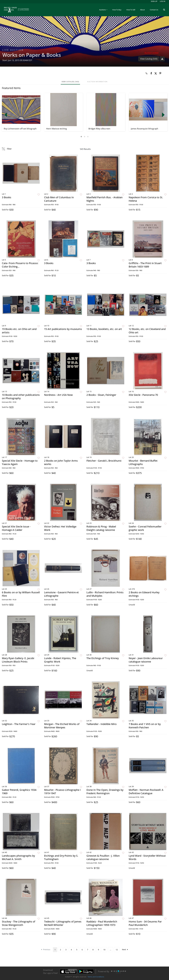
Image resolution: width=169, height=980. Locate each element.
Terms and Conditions (96, 977)
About (142, 10)
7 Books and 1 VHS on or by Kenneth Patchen (145, 726)
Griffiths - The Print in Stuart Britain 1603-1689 (145, 265)
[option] (21, 112)
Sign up (154, 1)
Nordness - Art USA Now (58, 395)
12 (117, 950)
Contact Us (154, 10)
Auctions (103, 10)
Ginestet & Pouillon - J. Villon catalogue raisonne (103, 857)
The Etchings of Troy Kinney (103, 658)
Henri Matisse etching (56, 129)
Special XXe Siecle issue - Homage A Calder (16, 528)
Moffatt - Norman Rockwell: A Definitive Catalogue (146, 792)
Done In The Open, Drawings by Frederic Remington (105, 792)
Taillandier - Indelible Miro (102, 724)
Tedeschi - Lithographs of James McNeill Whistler (63, 923)
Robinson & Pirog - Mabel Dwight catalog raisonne (101, 528)
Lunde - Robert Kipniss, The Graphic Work (60, 660)
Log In (163, 1)
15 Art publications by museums (63, 329)
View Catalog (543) (149, 59)
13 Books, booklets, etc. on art (104, 329)
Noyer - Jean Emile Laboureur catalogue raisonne (146, 660)
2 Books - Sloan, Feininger (101, 395)
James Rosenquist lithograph (144, 129)
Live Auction (13, 50)
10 (104, 950)
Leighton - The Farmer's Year (19, 724)
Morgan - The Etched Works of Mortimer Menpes (62, 726)
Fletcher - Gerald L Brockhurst (104, 461)
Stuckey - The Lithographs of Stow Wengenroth (19, 923)
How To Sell (131, 10)
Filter (9, 149)
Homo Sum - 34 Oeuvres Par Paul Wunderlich (145, 923)
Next (125, 949)
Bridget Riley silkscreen (99, 129)
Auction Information (97, 82)
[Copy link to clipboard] (146, 73)
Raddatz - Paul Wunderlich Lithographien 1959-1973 (102, 923)
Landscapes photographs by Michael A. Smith (18, 857)
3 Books (7, 197)
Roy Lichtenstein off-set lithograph (20, 129)
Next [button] (163, 115)
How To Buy (117, 10)
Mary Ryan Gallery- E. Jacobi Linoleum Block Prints (18, 660)
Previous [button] (6, 115)
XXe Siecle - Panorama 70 (143, 395)
